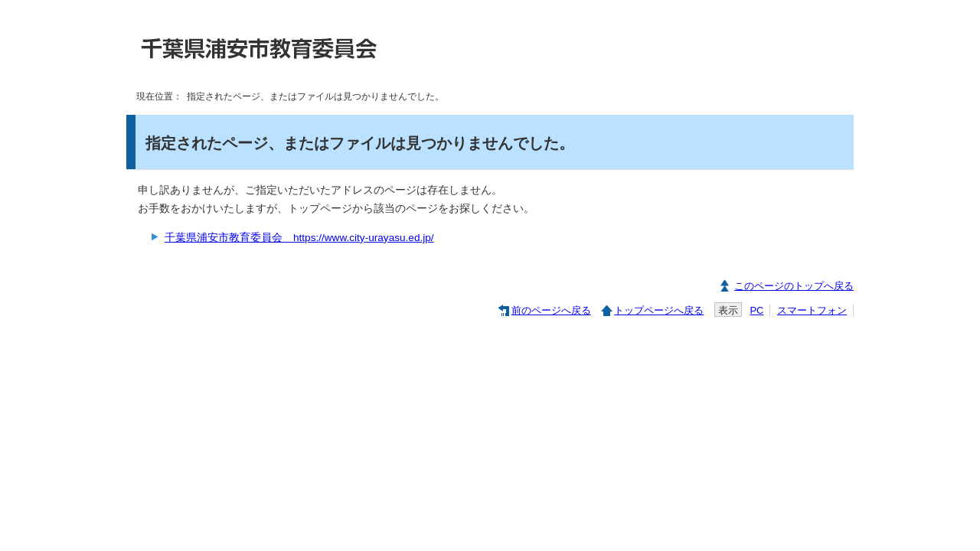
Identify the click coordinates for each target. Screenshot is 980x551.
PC (756, 310)
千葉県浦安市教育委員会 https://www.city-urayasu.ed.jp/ (299, 238)
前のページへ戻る (551, 310)
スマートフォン (812, 310)
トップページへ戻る (659, 310)
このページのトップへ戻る (794, 286)
